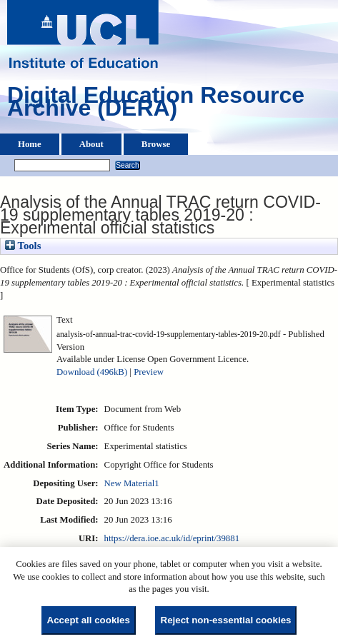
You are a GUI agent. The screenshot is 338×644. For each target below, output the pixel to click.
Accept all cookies (89, 620)
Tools (23, 246)
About (91, 144)
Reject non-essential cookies (226, 620)
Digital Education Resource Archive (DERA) (156, 105)
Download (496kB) (92, 372)
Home (30, 144)
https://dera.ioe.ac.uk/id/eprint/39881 (172, 538)
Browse (156, 144)
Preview (149, 372)
